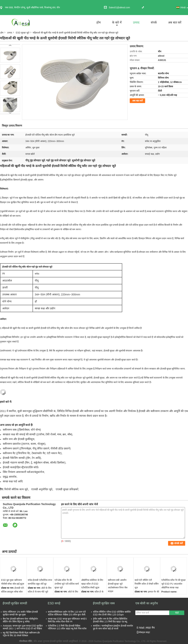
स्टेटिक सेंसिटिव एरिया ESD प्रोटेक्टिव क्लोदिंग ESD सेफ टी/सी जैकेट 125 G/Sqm (112, 613)
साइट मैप (150, 628)
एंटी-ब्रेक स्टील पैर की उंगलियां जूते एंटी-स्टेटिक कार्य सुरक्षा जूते (67, 584)
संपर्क (154, 22)
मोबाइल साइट (143, 632)
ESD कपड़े (54, 603)
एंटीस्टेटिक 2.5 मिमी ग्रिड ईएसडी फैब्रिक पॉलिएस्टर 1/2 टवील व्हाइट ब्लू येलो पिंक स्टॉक (67, 627)
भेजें (177, 613)
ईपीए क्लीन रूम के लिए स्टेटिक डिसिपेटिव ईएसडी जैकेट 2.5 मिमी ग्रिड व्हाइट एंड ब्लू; (110, 620)
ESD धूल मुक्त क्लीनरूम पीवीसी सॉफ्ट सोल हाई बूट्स (13, 582)
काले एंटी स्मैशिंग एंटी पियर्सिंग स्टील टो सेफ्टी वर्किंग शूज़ (147, 584)
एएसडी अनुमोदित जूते (42, 489)
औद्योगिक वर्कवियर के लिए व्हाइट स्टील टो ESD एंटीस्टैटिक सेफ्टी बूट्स (92, 584)
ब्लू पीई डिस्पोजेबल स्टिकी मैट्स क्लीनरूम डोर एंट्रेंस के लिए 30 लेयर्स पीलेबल (21, 634)
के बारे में (117, 22)
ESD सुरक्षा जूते (23, 33)
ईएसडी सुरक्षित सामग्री (15, 603)
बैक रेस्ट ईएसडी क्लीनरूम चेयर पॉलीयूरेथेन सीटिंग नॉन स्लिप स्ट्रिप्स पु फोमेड (20, 620)
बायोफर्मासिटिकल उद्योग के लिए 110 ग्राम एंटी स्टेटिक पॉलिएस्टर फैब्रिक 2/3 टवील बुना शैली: (67, 613)
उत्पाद (136, 22)
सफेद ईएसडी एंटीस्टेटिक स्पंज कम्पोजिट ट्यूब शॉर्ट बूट (40, 582)
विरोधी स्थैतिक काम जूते (16, 489)
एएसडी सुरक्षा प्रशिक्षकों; (67, 489)
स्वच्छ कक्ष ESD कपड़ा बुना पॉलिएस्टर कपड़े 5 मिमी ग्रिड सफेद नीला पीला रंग (67, 620)
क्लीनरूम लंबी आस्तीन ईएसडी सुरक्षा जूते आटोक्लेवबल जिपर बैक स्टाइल (118, 586)
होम (99, 22)
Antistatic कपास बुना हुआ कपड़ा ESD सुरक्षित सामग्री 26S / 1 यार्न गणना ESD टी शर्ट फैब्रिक (23, 627)
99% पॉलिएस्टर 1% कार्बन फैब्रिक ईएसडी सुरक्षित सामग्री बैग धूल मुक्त (20, 613)
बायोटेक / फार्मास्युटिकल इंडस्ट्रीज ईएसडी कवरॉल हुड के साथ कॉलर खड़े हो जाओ (113, 627)
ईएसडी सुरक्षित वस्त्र (104, 603)
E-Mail (140, 628)
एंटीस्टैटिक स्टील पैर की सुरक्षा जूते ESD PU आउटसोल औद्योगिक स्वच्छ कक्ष (173, 584)
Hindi (184, 8)
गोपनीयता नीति (25, 641)
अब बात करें (175, 22)
